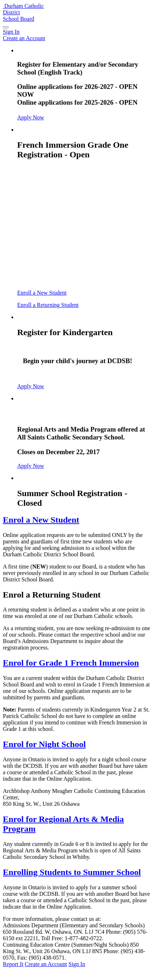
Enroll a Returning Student (48, 305)
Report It (13, 964)
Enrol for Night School (44, 744)
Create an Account (46, 964)
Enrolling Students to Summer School (72, 872)
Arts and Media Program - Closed (79, 414)
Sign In (77, 964)
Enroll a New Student (42, 293)
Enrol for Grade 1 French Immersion (71, 663)
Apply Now (31, 117)
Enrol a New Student (41, 520)
